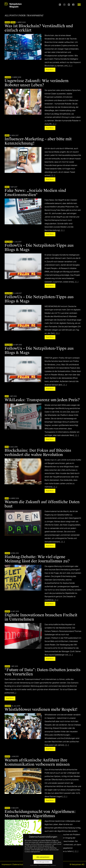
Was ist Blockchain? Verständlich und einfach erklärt (39, 28)
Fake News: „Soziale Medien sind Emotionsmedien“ (35, 193)
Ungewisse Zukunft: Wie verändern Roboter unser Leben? (37, 83)
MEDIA (7, 136)
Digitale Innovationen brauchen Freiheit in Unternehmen (41, 617)
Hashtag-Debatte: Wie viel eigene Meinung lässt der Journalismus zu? (37, 559)
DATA (7, 396)
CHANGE (8, 77)
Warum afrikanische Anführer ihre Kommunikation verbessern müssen (37, 762)
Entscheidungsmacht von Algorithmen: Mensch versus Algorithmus (40, 814)
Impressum (7, 865)
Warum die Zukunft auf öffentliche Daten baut (42, 504)
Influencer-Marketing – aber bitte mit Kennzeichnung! (38, 141)
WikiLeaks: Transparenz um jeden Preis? (42, 400)
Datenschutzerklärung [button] (44, 865)
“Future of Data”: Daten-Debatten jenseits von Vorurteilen (43, 672)
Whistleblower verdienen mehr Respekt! (41, 709)
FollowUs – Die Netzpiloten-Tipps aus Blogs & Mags (39, 248)
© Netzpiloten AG (77, 865)
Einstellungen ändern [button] (43, 862)
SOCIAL (7, 23)
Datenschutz (18, 865)
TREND (13, 23)
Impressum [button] (53, 865)
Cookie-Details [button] (34, 865)
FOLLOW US (9, 242)
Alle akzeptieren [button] (43, 857)
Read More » (50, 70)
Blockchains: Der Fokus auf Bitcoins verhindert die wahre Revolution (38, 453)
